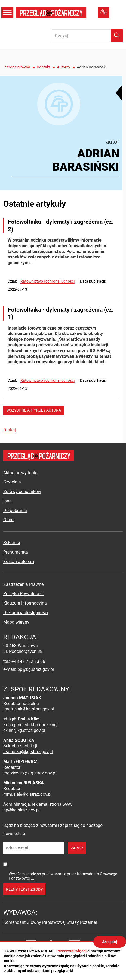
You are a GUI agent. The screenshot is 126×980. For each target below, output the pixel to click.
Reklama (12, 543)
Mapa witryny (16, 622)
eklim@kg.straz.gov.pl (24, 730)
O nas (9, 520)
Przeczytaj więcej (71, 951)
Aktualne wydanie (20, 473)
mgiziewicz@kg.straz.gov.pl (30, 773)
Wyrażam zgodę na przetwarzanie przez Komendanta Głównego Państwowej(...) (63, 876)
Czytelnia (12, 482)
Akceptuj (110, 942)
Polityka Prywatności (23, 594)
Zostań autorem (19, 562)
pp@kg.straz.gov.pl (36, 669)
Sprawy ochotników (22, 491)
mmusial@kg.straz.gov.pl (27, 794)
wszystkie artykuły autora (34, 410)
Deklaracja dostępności (26, 613)
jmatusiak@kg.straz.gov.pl (29, 709)
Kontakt (44, 67)
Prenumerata (16, 552)
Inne (7, 501)
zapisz (77, 848)
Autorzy (64, 67)
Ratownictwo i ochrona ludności (47, 281)
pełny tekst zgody (24, 889)
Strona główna (18, 67)
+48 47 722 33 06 (28, 661)
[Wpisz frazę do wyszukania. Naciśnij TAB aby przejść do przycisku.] (87, 36)
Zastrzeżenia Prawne (23, 584)
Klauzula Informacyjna (25, 603)
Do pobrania (15, 510)
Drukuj (10, 430)
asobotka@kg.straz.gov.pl (28, 752)
